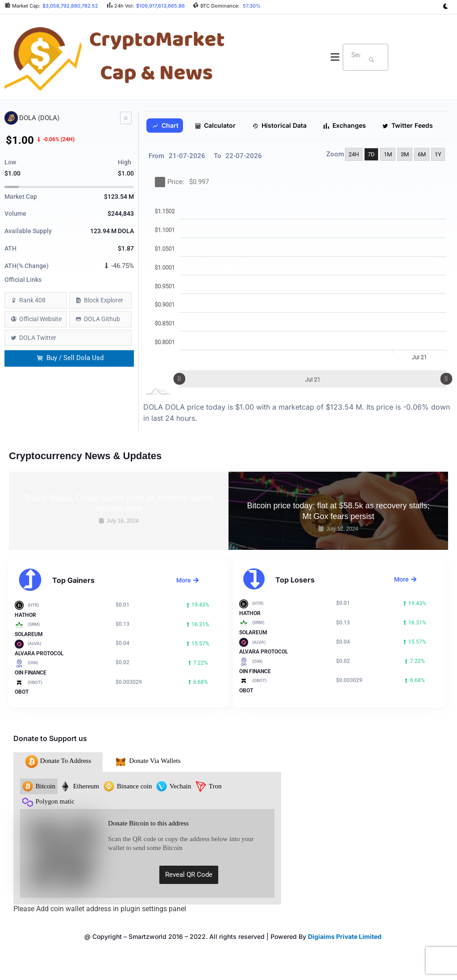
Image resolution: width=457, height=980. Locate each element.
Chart (165, 126)
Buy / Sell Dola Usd (70, 358)
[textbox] (354, 55)
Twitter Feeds (407, 126)
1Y (438, 154)
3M (405, 154)
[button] (335, 57)
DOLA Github (102, 319)
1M (388, 154)
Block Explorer (104, 300)
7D (371, 154)
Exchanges (345, 126)
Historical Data (279, 126)
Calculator (216, 126)
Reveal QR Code (189, 875)
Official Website (40, 319)
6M (422, 154)
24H (354, 154)
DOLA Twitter (38, 338)
